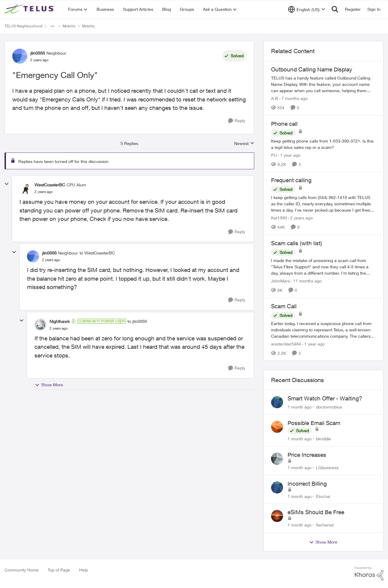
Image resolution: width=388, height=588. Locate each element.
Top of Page (59, 570)
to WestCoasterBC (97, 253)
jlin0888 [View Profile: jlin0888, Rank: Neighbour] (38, 53)
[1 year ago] (289, 155)
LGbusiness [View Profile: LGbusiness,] (327, 467)
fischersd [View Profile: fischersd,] (325, 525)
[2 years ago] (300, 218)
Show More (49, 385)
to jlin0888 (137, 321)
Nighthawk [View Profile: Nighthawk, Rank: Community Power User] (60, 321)
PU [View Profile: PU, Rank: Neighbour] (274, 155)
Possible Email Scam (314, 423)
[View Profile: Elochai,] (277, 487)
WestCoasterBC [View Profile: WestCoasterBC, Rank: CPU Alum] (50, 185)
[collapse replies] (7, 184)
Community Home (22, 570)
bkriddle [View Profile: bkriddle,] (324, 439)
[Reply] (237, 121)
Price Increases (307, 455)
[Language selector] (307, 9)
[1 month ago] (300, 407)
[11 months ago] (306, 281)
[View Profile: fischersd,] (277, 516)
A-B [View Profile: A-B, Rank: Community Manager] (275, 98)
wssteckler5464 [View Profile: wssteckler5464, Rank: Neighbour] (286, 344)
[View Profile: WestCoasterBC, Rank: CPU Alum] (25, 188)
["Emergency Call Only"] (44, 192)
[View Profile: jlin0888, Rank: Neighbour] (20, 56)
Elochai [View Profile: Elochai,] (323, 496)
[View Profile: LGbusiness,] (277, 459)
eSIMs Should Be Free (316, 512)
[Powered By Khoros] (369, 574)
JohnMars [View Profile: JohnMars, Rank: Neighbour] (281, 281)
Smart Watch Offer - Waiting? (325, 398)
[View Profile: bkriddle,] (277, 427)
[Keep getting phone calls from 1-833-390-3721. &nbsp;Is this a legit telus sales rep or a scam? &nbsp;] (323, 144)
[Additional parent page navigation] (52, 26)
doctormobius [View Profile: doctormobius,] (329, 407)
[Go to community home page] (30, 9)
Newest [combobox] (244, 144)
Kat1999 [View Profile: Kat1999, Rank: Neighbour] (279, 218)
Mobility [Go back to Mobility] (69, 26)
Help (84, 570)
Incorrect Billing (307, 484)
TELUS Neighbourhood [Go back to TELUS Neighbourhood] (23, 26)
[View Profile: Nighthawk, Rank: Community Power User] (40, 324)
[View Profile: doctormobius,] (277, 402)
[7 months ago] (294, 98)
